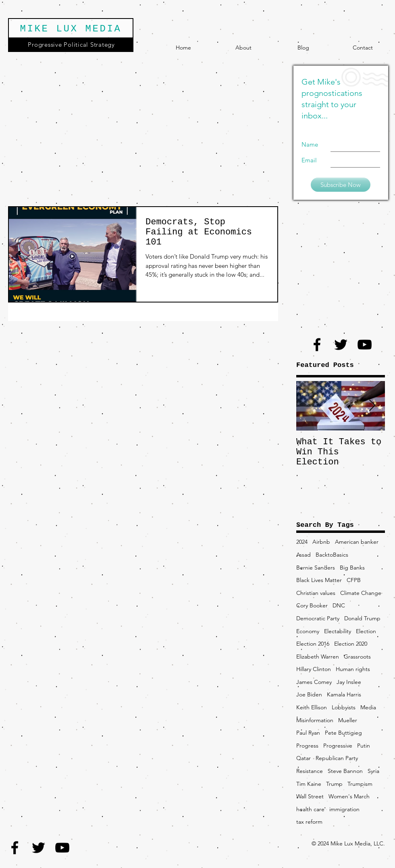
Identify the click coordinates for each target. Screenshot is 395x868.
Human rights (353, 669)
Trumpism (360, 784)
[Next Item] (372, 406)
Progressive (338, 746)
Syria (373, 771)
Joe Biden (309, 694)
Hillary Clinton (314, 669)
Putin (364, 746)
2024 (302, 542)
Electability (338, 631)
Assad (304, 555)
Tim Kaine (309, 784)
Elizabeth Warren (318, 657)
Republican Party (337, 758)
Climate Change (361, 593)
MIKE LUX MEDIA (71, 29)
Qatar (304, 758)
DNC (339, 605)
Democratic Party (318, 618)
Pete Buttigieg (343, 733)
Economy (308, 631)
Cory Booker (312, 605)
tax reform (309, 822)
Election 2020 (351, 644)
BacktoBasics (332, 555)
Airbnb (321, 542)
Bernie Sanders (316, 568)
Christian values (316, 593)
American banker (357, 542)
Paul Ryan (308, 733)
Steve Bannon (345, 771)
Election (366, 631)
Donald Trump (362, 618)
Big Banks (352, 568)
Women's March (349, 796)
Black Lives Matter (319, 580)
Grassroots (357, 657)
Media (368, 707)
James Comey (314, 682)
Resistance (310, 771)
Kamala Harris (344, 694)
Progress (307, 746)
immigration (344, 809)
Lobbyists (344, 707)
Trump (334, 784)
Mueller (348, 720)
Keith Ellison (312, 707)
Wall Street (310, 796)
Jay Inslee (349, 682)
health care (310, 809)
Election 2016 (313, 644)
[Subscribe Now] (341, 185)
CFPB (354, 580)
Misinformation (315, 720)
